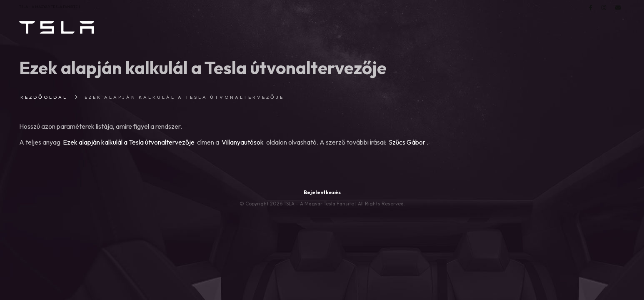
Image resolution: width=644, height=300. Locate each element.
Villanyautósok (243, 142)
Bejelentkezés (322, 192)
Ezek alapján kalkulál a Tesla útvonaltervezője (129, 142)
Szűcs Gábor (407, 142)
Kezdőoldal (44, 97)
